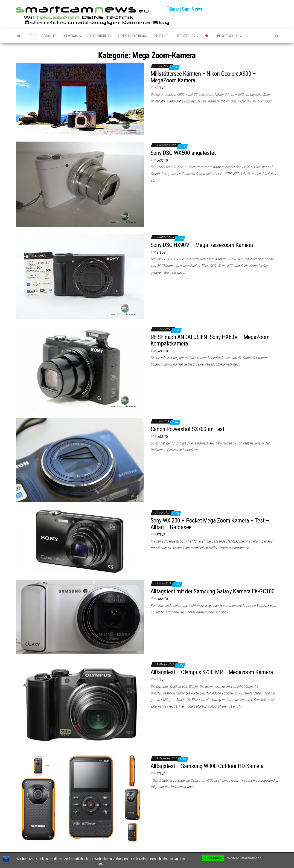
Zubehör (161, 36)
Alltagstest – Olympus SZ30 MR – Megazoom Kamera (212, 672)
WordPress (145, 860)
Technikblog (100, 36)
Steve (161, 88)
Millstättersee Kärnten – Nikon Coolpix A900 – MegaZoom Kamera (203, 77)
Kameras (72, 36)
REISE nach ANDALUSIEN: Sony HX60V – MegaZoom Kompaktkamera (210, 340)
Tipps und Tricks (132, 36)
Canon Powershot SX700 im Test (188, 429)
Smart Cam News (186, 9)
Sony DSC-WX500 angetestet (183, 153)
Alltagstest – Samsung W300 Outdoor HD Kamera (207, 766)
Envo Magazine (178, 860)
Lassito (162, 160)
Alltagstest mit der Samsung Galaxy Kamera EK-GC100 (213, 591)
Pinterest (208, 36)
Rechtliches (229, 36)
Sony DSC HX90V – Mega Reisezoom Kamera (202, 245)
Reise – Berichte (42, 36)
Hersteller (187, 36)
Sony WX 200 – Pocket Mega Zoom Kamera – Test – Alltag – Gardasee (210, 524)
